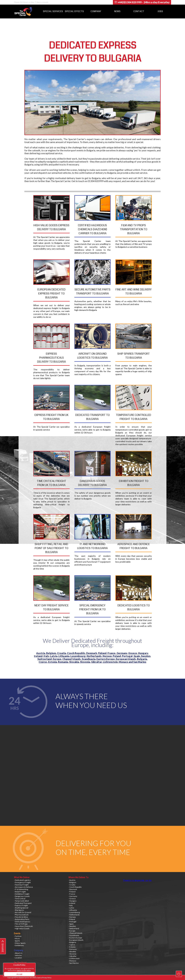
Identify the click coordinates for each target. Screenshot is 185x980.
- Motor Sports (20, 943)
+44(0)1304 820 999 (142, 2)
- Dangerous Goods (22, 896)
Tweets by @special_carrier (137, 880)
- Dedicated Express (22, 922)
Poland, (117, 656)
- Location (18, 958)
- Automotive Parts (22, 919)
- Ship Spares (19, 910)
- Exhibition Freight (22, 894)
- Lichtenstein (74, 958)
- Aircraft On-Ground (23, 912)
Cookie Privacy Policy (44, 978)
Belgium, (52, 653)
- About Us (18, 953)
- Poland (72, 919)
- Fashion (18, 936)
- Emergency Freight (22, 882)
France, (112, 653)
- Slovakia (72, 952)
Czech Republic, (77, 653)
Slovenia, (86, 662)
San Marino (140, 662)
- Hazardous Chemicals (23, 926)
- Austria (72, 880)
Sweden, (146, 656)
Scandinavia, (89, 659)
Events (17, 933)
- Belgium (72, 882)
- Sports (17, 941)
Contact (139, 11)
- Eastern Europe (75, 938)
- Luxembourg (74, 912)
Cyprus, (43, 662)
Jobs (160, 11)
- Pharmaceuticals (21, 915)
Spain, (137, 656)
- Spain (71, 924)
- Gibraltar (72, 956)
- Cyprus (72, 945)
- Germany (73, 896)
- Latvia (71, 908)
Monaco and (126, 662)
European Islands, (126, 659)
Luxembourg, (79, 656)
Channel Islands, (72, 659)
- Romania (72, 949)
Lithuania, (64, 656)
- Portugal (72, 922)
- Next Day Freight (21, 885)
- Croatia (72, 885)
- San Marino (73, 963)
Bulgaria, (142, 659)
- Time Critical (20, 899)
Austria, (41, 653)
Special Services (53, 11)
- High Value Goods (22, 928)
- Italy (71, 905)
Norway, (108, 656)
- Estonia (72, 947)
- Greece (72, 899)
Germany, (122, 653)
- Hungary (72, 901)
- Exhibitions (19, 945)
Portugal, (128, 656)
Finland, (103, 653)
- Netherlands (74, 915)
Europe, (58, 659)
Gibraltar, (97, 662)
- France (72, 894)
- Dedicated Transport (23, 903)
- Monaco (72, 961)
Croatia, (62, 653)
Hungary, (143, 653)
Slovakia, (75, 662)
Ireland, (39, 656)
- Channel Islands (75, 933)
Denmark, (92, 653)
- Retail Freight (20, 892)
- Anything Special (21, 908)
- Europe (72, 931)
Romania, (64, 662)
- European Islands (76, 940)
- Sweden (72, 926)
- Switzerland (74, 928)
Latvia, (54, 656)
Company (96, 11)
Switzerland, (45, 659)
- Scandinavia (74, 935)
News (117, 11)
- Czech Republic (75, 887)
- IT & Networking (21, 889)
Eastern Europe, (106, 659)
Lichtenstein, (111, 662)
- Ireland (72, 903)
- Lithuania (73, 910)
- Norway (72, 917)
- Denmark (73, 889)
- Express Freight (21, 905)
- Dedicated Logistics (22, 880)
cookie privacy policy (24, 970)
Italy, (47, 656)
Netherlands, (95, 656)
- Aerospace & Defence (23, 887)
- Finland (72, 892)
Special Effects (74, 11)
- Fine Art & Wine (21, 917)
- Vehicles (18, 955)
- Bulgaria (72, 942)
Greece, (133, 653)
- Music (17, 938)
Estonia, (53, 662)
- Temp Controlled (21, 901)
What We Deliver (22, 877)
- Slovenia (72, 954)
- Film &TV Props (21, 924)
